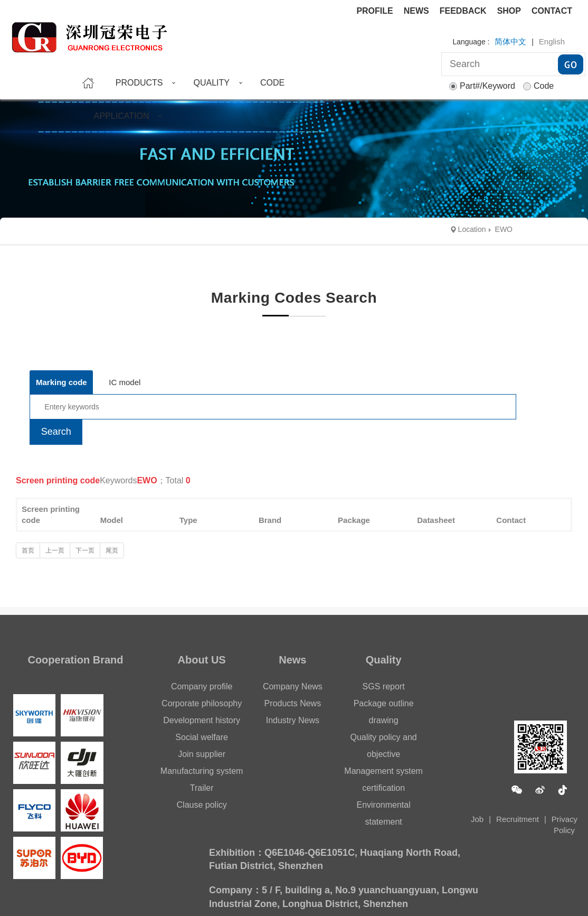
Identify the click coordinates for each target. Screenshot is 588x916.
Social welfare (202, 737)
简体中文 (510, 41)
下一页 (85, 550)
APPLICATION (122, 116)
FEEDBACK (463, 11)
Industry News (293, 720)
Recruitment (518, 819)
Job (477, 819)
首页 (28, 550)
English (552, 41)
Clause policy (202, 805)
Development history (202, 720)
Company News (293, 686)
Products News (293, 703)
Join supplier (202, 754)
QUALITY (211, 83)
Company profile (202, 686)
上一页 (55, 550)
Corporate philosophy (202, 703)
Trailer (202, 788)
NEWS (416, 11)
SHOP (509, 11)
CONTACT (552, 11)
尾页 (112, 550)
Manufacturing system (202, 771)
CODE (272, 83)
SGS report (384, 686)
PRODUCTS (139, 83)
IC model (125, 382)
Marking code (61, 382)
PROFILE (374, 11)
